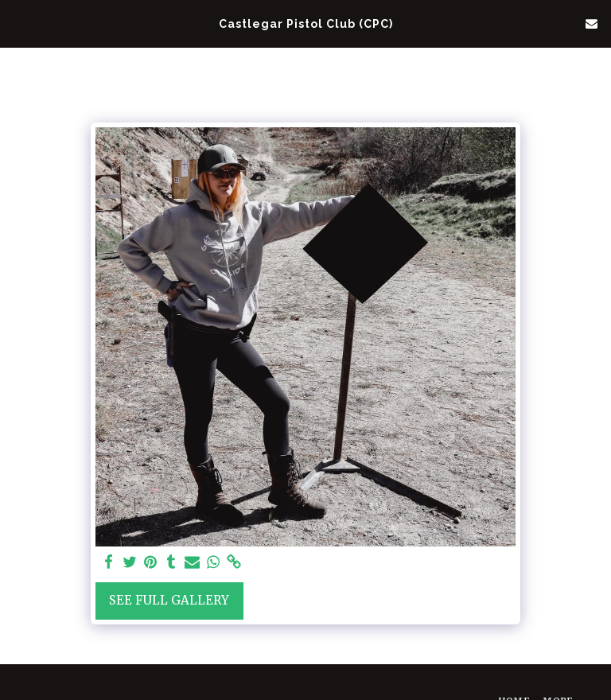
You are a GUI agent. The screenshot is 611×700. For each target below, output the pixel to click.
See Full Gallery (169, 600)
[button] (18, 23)
